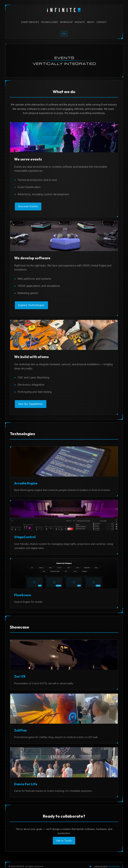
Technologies (49, 22)
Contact (101, 22)
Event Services (30, 22)
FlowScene (114, 866)
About (91, 22)
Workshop (66, 22)
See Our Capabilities (31, 404)
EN (64, 34)
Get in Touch (64, 841)
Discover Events (28, 206)
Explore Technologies (31, 305)
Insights (80, 22)
